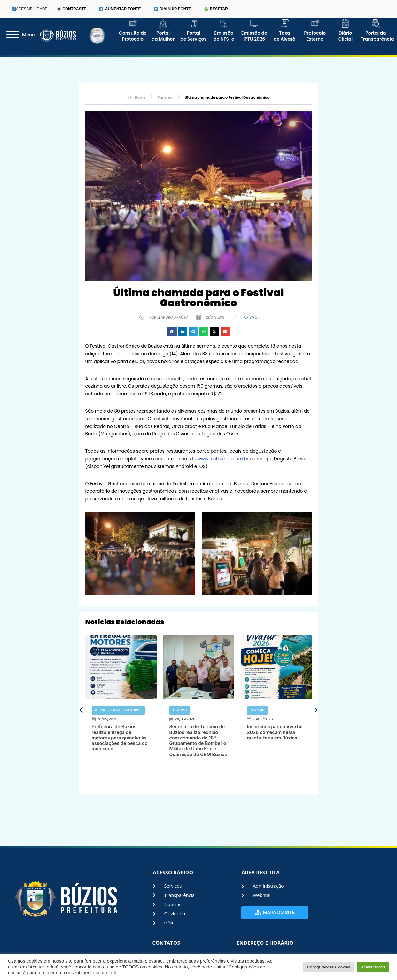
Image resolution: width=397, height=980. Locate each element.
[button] (172, 332)
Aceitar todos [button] (373, 967)
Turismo (250, 317)
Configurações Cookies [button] (329, 967)
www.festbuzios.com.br (223, 459)
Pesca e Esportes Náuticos (118, 710)
